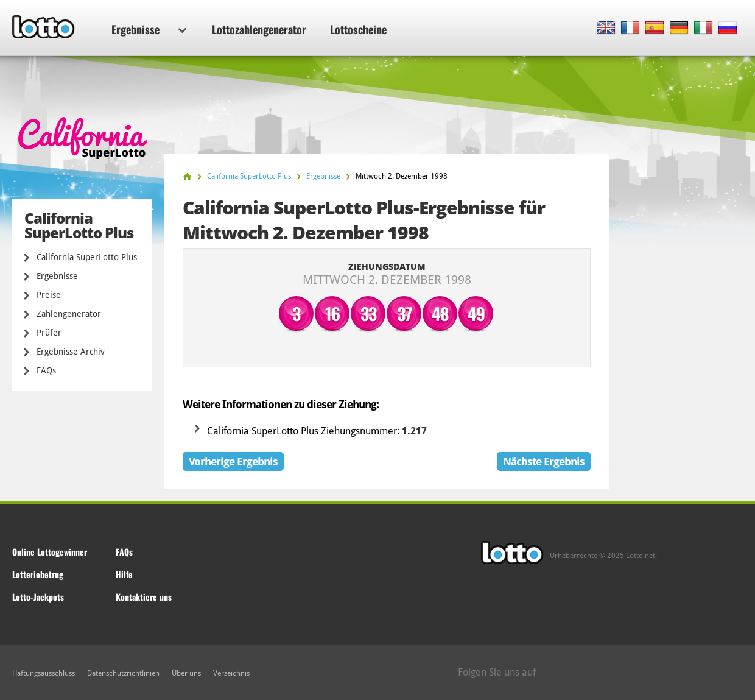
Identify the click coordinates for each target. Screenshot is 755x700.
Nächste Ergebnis (544, 461)
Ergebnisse (149, 29)
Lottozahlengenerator (259, 29)
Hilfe (124, 574)
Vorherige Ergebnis (233, 461)
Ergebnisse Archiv (71, 352)
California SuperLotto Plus (87, 257)
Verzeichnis (231, 673)
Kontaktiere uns (144, 597)
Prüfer (49, 333)
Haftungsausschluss (44, 673)
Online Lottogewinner (50, 552)
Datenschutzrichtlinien (123, 673)
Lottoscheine (358, 29)
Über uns (186, 673)
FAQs (46, 370)
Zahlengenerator (69, 314)
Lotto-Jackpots (38, 597)
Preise (49, 295)
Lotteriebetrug (38, 574)
